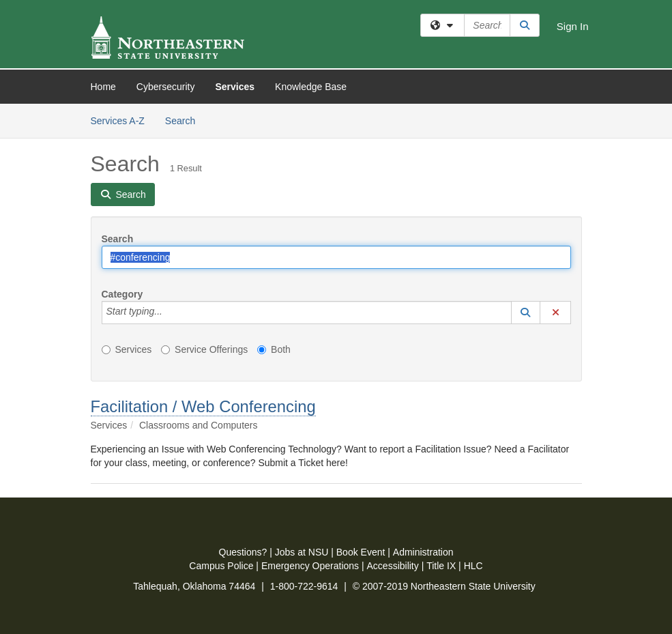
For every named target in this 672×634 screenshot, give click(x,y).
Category (122, 294)
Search (185, 120)
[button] (526, 313)
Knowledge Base (311, 87)
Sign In (573, 26)
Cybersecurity (166, 87)
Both (274, 349)
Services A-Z (118, 121)
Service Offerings (204, 349)
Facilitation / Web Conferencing (203, 406)
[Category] (170, 313)
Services (235, 87)
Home (103, 87)
